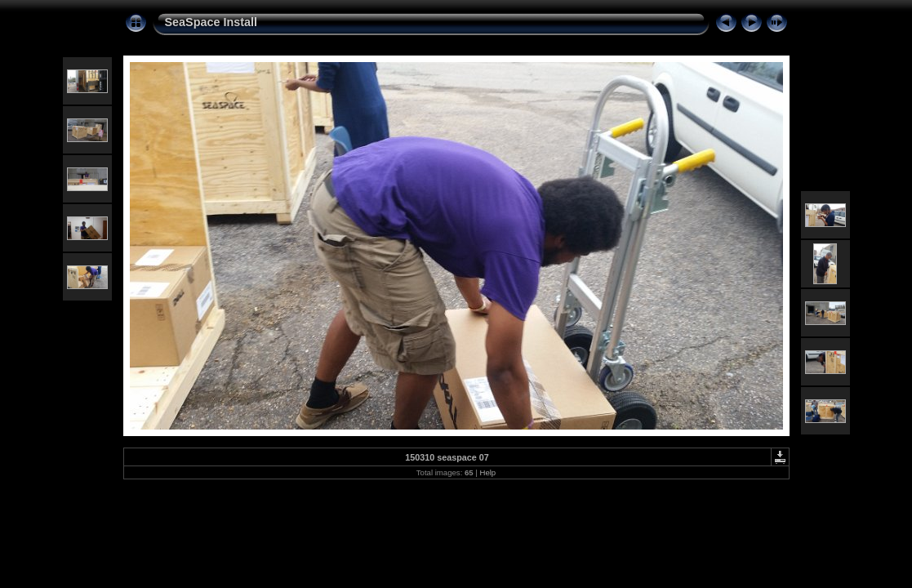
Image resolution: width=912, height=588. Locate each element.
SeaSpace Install (211, 22)
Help (487, 472)
